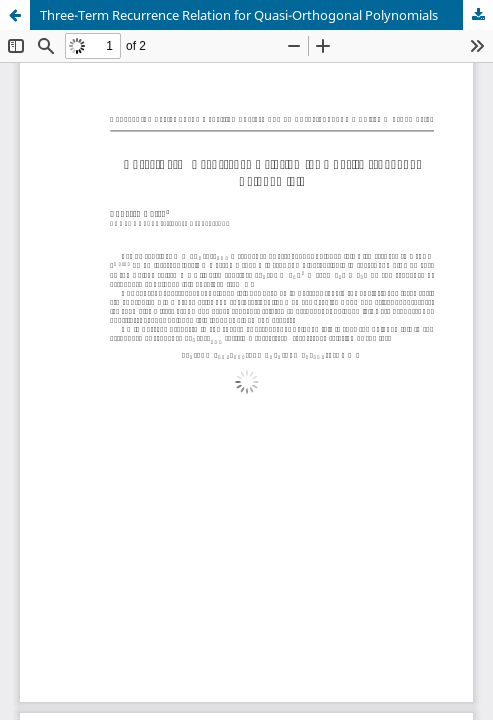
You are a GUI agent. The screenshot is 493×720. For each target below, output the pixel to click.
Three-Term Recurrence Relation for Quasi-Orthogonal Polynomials (239, 15)
